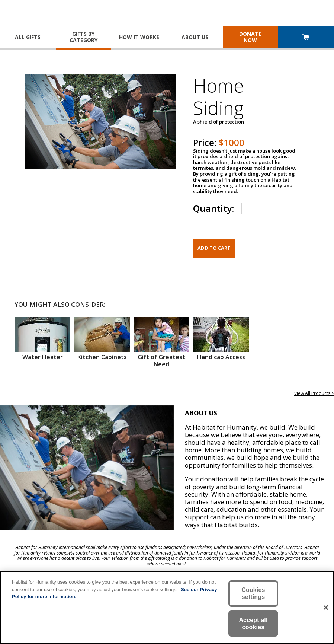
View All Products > (314, 393)
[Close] (326, 608)
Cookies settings (253, 593)
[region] (167, 608)
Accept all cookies (253, 624)
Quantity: (213, 208)
